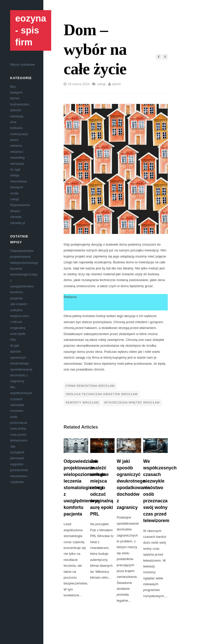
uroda (14, 193)
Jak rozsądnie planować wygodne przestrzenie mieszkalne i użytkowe (19, 464)
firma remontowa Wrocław (90, 386)
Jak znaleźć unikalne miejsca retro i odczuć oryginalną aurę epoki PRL (20, 322)
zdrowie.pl (18, 223)
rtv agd (15, 169)
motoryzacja (19, 134)
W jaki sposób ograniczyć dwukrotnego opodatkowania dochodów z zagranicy (21, 363)
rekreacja (17, 164)
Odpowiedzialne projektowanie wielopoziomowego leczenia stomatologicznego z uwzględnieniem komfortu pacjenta (24, 274)
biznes (15, 98)
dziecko (16, 110)
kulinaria (16, 128)
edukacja (17, 116)
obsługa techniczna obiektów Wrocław (102, 394)
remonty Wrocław (82, 402)
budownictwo (20, 104)
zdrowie (16, 217)
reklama (16, 146)
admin (116, 84)
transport (17, 187)
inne (13, 122)
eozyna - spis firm (31, 30)
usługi (14, 199)
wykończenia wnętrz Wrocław (132, 402)
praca (14, 140)
